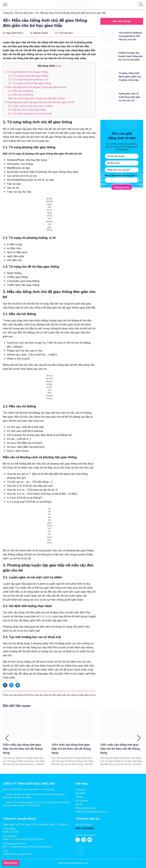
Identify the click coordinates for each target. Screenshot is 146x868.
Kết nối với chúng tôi (85, 835)
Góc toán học (82, 801)
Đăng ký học (11, 863)
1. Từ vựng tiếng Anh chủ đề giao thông (26, 72)
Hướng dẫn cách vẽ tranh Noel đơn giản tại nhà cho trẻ (129, 97)
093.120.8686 (85, 828)
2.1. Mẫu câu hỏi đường (21, 91)
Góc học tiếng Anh (24, 13)
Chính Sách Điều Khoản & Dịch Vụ (92, 812)
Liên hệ (79, 804)
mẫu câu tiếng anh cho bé (21, 695)
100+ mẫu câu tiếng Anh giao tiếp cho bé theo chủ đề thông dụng (23, 749)
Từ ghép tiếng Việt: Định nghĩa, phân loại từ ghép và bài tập (130, 77)
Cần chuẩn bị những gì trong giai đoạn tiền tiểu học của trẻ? (130, 36)
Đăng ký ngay (122, 187)
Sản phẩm (80, 793)
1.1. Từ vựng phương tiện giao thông (28, 76)
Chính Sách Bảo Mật (85, 808)
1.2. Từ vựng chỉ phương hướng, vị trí (28, 80)
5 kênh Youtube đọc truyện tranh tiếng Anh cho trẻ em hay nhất (130, 56)
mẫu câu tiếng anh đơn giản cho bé (79, 695)
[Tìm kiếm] (141, 5)
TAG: (5, 695)
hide (58, 66)
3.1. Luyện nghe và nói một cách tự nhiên (30, 106)
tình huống (46, 616)
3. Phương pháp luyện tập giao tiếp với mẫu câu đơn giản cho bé (39, 102)
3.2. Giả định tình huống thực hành (27, 110)
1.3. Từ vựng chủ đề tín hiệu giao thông (30, 83)
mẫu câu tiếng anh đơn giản (48, 695)
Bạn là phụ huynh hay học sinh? (120, 175)
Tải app (79, 797)
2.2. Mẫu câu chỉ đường (21, 95)
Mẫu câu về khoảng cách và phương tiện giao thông (36, 98)
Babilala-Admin (41, 33)
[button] (7, 738)
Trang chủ (8, 13)
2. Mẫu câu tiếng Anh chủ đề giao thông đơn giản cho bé (35, 87)
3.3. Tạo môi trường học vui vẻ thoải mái (30, 114)
